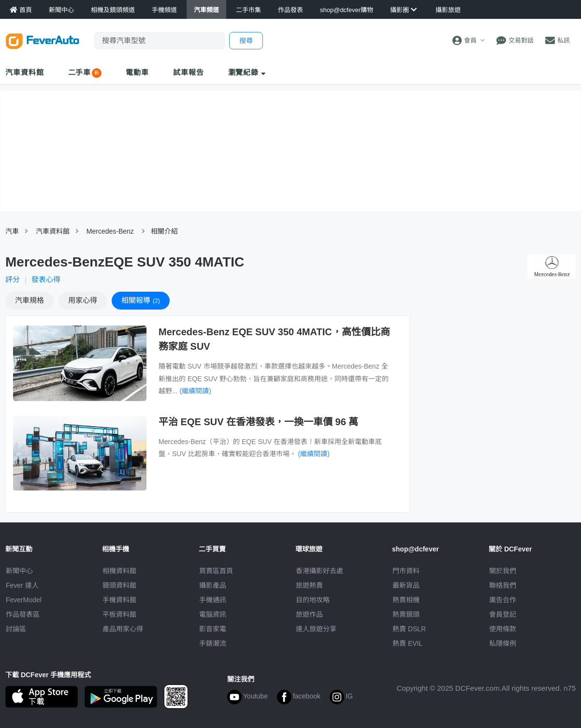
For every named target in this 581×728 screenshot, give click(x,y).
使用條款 (503, 629)
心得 (83, 300)
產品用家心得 (123, 629)
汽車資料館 (25, 72)
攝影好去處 (320, 571)
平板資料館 (119, 614)
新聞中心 (19, 571)
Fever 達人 (22, 585)
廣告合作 (503, 600)
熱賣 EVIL (407, 643)
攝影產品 (213, 585)
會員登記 (503, 614)
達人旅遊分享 (316, 629)
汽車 (12, 231)
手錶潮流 (213, 643)
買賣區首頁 (216, 571)
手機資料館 (119, 600)
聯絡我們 (503, 585)
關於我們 (503, 571)
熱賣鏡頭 (406, 614)
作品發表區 (23, 614)
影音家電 (213, 629)
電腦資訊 (213, 614)
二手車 (80, 72)
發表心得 (46, 279)
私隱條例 (503, 643)
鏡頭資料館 (119, 585)
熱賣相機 (406, 600)
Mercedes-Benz (110, 231)
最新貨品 (406, 585)
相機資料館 (119, 571)
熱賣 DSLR (409, 629)
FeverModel (24, 600)
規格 (29, 300)
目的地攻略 (313, 600)
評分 (13, 279)
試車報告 (189, 72)
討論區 (16, 629)
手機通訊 (213, 600)
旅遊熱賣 (309, 585)
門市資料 (406, 571)
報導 (141, 300)
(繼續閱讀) (196, 391)
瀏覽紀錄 (247, 72)
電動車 (137, 72)
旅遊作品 (309, 614)
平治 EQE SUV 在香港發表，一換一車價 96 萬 (258, 422)
